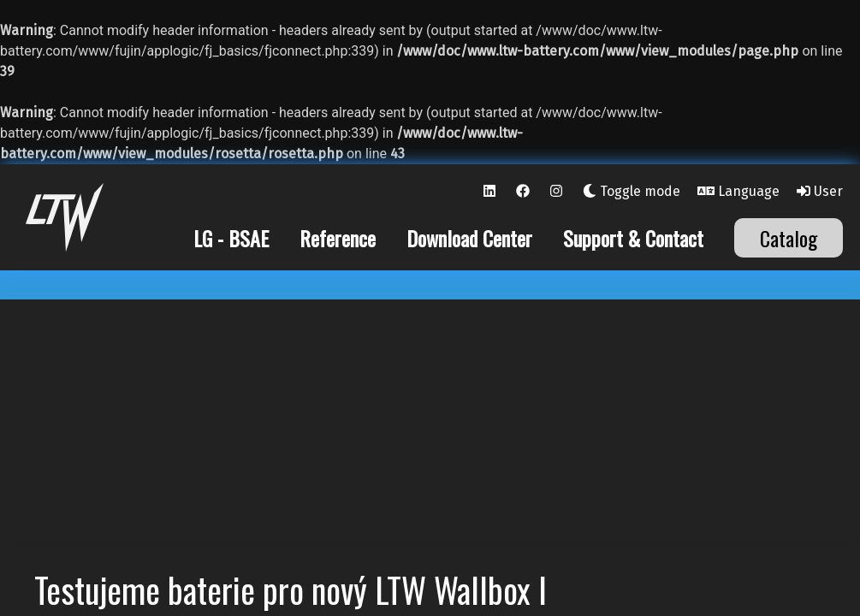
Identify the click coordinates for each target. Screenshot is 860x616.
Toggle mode (632, 191)
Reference (338, 238)
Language (738, 191)
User (820, 191)
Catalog (789, 238)
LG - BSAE (231, 238)
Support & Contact (633, 238)
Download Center (469, 238)
